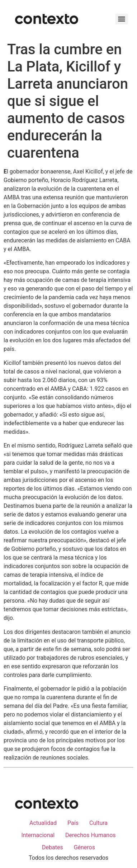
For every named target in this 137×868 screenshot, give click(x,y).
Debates (53, 847)
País (73, 823)
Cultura (98, 823)
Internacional (38, 835)
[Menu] (122, 19)
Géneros (84, 847)
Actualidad (43, 823)
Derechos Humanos (90, 835)
